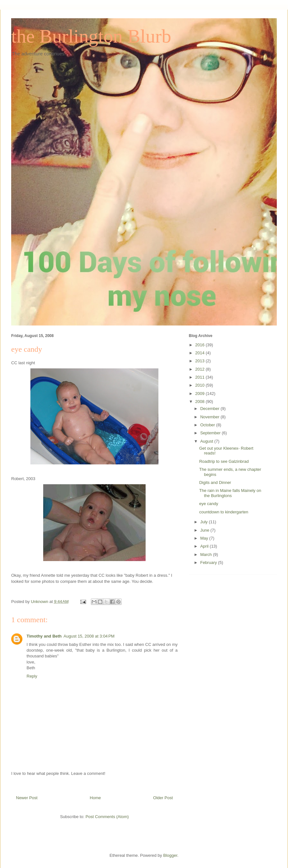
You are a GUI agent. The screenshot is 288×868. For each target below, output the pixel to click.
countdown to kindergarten (224, 512)
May (205, 538)
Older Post (163, 798)
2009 (200, 394)
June (205, 530)
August (207, 441)
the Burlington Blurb (91, 36)
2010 (200, 385)
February (209, 563)
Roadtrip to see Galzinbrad (224, 461)
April (205, 546)
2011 (200, 377)
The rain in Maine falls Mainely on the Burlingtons (230, 493)
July (205, 522)
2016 (200, 345)
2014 (200, 353)
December (211, 409)
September (211, 433)
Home (96, 798)
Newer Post (27, 798)
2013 (200, 361)
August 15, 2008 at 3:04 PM (89, 636)
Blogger (170, 855)
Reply (32, 676)
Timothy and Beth (44, 636)
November (211, 417)
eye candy (208, 504)
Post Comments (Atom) (107, 817)
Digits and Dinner (215, 482)
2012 (200, 369)
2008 (200, 402)
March (207, 555)
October (208, 425)
